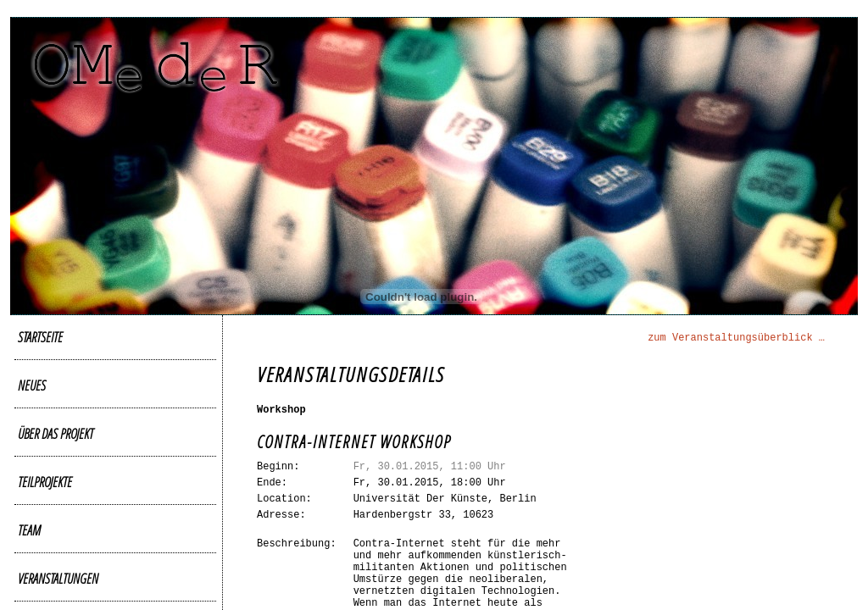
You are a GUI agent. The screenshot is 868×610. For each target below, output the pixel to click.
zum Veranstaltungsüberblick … (736, 338)
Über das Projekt (56, 433)
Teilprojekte (45, 482)
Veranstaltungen (58, 578)
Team (29, 530)
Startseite (40, 337)
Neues (32, 385)
